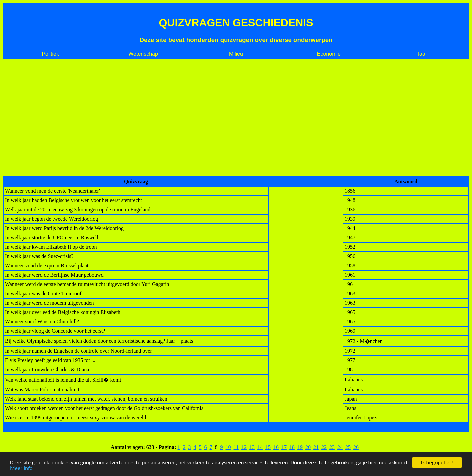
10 (228, 447)
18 (292, 447)
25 (348, 447)
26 (356, 447)
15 (268, 447)
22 (324, 447)
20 (308, 447)
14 (260, 447)
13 (252, 447)
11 (236, 447)
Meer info (21, 468)
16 (276, 447)
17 (284, 447)
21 (316, 447)
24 (340, 447)
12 (244, 447)
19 (300, 447)
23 (332, 447)
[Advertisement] (236, 118)
